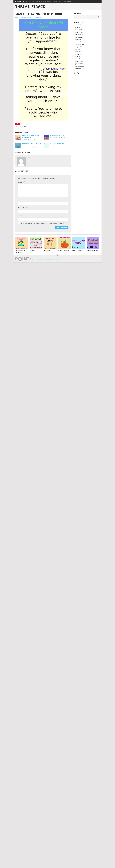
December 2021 (80, 37)
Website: (20, 216)
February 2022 (79, 32)
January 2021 (79, 64)
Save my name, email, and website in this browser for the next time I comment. (42, 223)
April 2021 (78, 57)
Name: (20, 200)
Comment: (21, 182)
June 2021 (78, 52)
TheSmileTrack (30, 7)
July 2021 (78, 49)
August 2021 (79, 47)
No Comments (38, 17)
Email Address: (23, 208)
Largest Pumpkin (67, 2)
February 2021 (79, 61)
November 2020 (80, 69)
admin (17, 17)
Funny (31, 17)
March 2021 (79, 59)
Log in (77, 76)
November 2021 (80, 40)
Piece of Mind (47, 2)
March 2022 (79, 30)
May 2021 (78, 54)
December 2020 (80, 66)
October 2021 (79, 42)
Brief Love (57, 2)
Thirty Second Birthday (33, 2)
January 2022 (79, 35)
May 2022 (78, 25)
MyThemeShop (57, 259)
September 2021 (80, 44)
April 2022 (78, 27)
